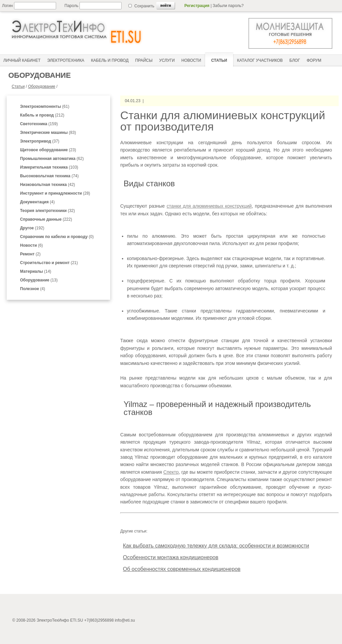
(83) (48, 133)
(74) (49, 176)
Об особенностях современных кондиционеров (182, 569)
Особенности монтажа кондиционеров (171, 557)
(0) (57, 237)
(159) (39, 124)
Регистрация (197, 6)
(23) (48, 150)
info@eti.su (125, 620)
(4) (37, 202)
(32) (47, 211)
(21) (49, 263)
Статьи (18, 86)
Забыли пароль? (228, 6)
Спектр (171, 472)
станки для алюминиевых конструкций (209, 206)
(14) (36, 271)
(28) (55, 193)
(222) (46, 219)
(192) (32, 228)
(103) (49, 167)
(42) (48, 185)
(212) (42, 115)
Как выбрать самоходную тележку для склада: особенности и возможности (216, 546)
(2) (30, 254)
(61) (45, 106)
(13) (39, 280)
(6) (31, 245)
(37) (40, 141)
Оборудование (42, 86)
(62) (52, 159)
